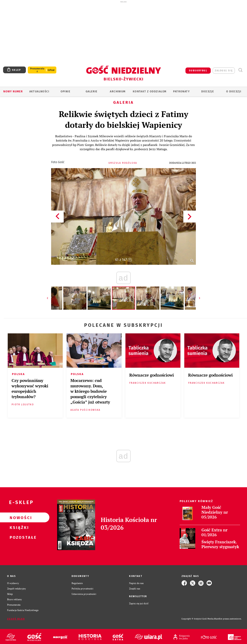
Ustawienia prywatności (84, 594)
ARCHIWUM (118, 91)
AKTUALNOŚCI (39, 91)
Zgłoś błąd (16, 619)
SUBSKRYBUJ (198, 71)
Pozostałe (19, 537)
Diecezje (208, 91)
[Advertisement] (123, 32)
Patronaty (181, 91)
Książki (19, 527)
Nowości (19, 518)
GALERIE (92, 91)
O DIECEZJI (234, 91)
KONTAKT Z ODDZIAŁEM (150, 91)
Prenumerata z (37, 70)
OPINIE (65, 91)
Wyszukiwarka (240, 70)
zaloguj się (224, 71)
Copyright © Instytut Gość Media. (198, 619)
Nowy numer (13, 91)
